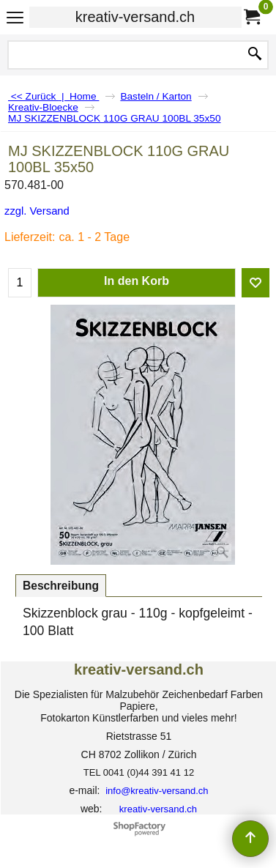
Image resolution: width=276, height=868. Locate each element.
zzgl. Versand (37, 211)
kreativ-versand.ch (135, 17)
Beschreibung (61, 586)
